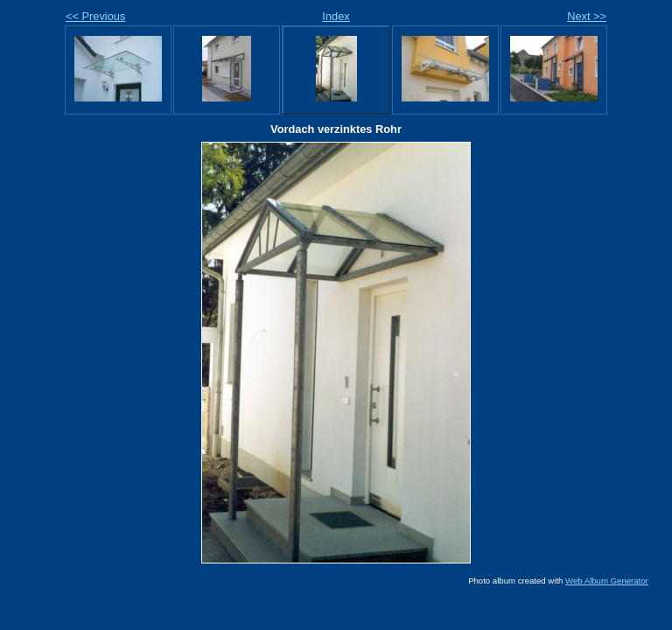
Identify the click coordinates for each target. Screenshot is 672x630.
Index (336, 16)
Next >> (587, 16)
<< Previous (95, 16)
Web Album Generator (607, 581)
